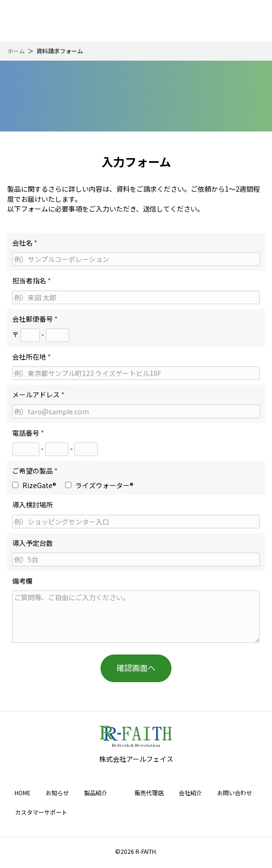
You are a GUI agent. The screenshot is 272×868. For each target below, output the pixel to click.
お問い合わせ (235, 793)
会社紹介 (190, 793)
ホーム (16, 51)
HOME (23, 793)
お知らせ (57, 793)
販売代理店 (149, 793)
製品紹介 (96, 793)
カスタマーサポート (41, 812)
